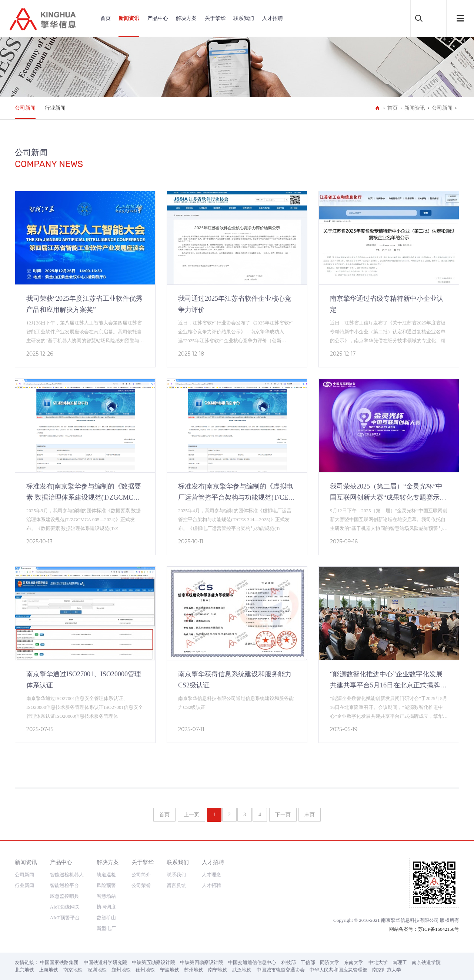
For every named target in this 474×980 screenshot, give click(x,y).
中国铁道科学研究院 (105, 962)
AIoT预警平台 (65, 918)
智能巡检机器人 (67, 875)
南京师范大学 (387, 970)
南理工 (400, 962)
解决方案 (186, 18)
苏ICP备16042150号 (439, 929)
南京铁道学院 (426, 962)
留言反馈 (176, 885)
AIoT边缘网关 (65, 907)
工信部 (308, 962)
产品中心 (158, 18)
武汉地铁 (242, 970)
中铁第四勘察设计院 (202, 962)
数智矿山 (106, 918)
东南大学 (354, 962)
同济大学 (330, 962)
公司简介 (141, 875)
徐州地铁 (145, 970)
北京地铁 (24, 970)
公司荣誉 (141, 885)
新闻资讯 (129, 18)
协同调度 (106, 907)
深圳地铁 (97, 970)
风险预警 (106, 885)
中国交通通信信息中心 (252, 962)
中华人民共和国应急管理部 (338, 970)
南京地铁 (73, 970)
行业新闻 (55, 108)
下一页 (283, 815)
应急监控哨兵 (64, 896)
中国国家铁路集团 (59, 962)
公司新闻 (25, 108)
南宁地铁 (218, 970)
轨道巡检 (106, 875)
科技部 (289, 962)
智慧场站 (106, 896)
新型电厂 (106, 928)
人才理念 (211, 875)
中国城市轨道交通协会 (281, 970)
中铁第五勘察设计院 (153, 962)
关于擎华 (215, 18)
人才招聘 (273, 18)
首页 (106, 18)
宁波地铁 (170, 970)
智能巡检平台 (64, 885)
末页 (310, 815)
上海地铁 (49, 970)
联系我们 (244, 18)
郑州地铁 (121, 970)
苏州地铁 (194, 970)
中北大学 (378, 962)
